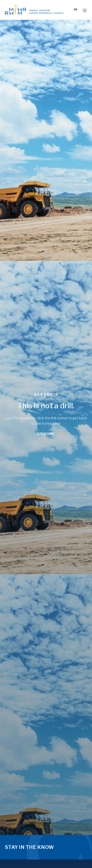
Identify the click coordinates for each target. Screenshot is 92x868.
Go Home (46, 434)
